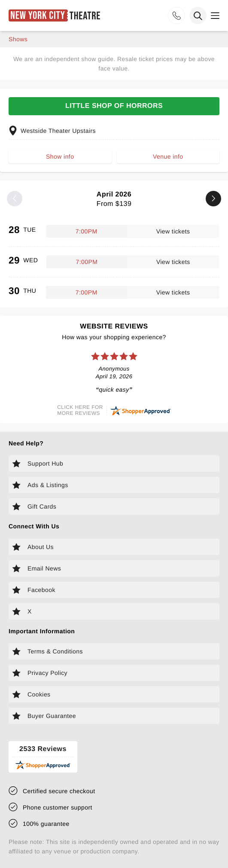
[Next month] (213, 199)
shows (18, 39)
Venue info (168, 156)
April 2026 (114, 199)
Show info (60, 156)
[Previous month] (15, 199)
